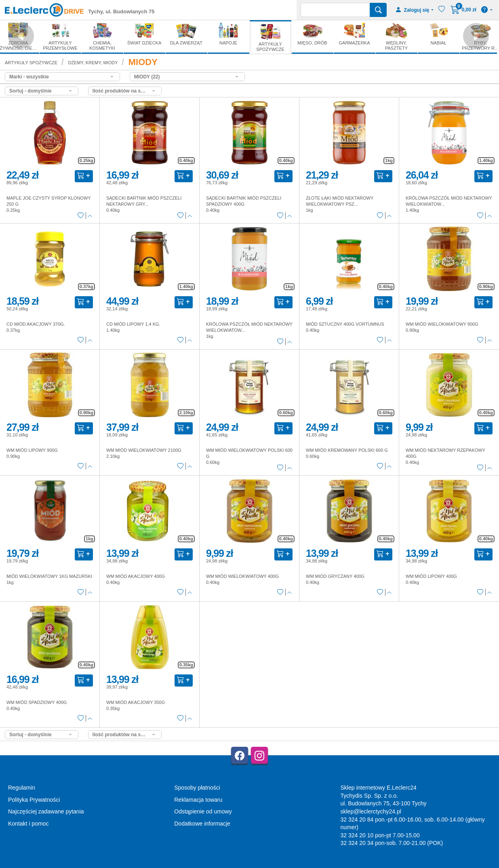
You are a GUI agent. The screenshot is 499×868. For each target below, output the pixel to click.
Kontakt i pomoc (28, 824)
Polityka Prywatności (34, 800)
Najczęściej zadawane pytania (46, 811)
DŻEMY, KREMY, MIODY (93, 63)
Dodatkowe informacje (202, 824)
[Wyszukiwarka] (335, 10)
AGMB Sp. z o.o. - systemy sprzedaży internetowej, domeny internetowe (186, 865)
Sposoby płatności (197, 788)
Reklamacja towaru (198, 800)
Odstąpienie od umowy (203, 811)
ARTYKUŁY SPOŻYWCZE (31, 63)
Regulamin (22, 788)
